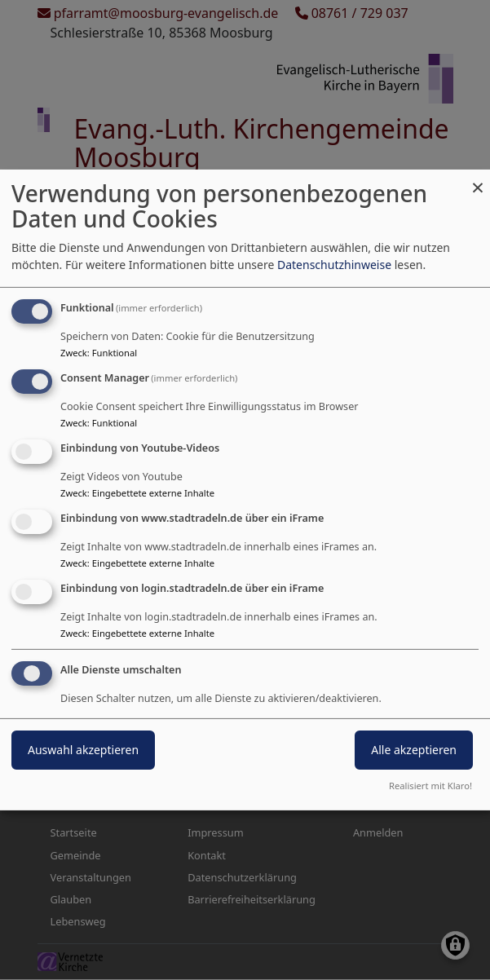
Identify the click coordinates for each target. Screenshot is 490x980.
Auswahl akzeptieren (83, 750)
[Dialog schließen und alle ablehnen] (478, 180)
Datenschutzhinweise (334, 265)
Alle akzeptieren (414, 750)
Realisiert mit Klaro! (430, 786)
